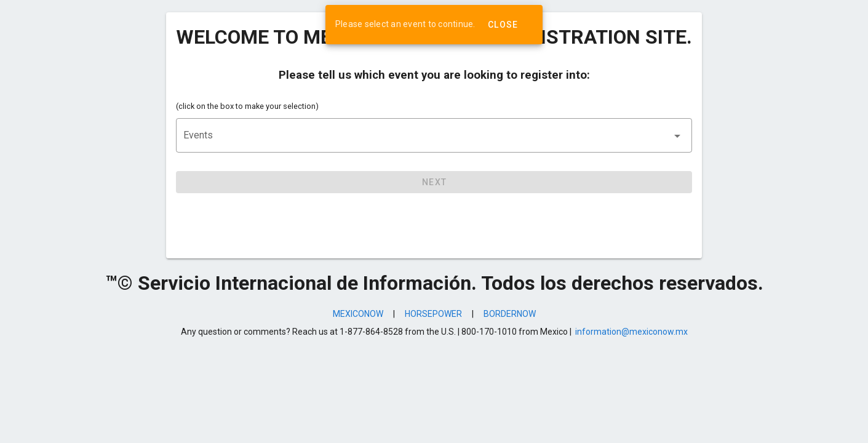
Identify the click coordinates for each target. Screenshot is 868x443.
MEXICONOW (358, 314)
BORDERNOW (510, 314)
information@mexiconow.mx (631, 332)
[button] (434, 135)
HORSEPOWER (433, 314)
